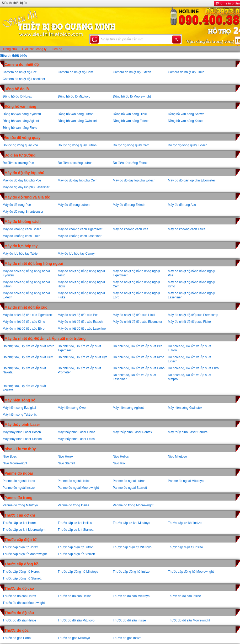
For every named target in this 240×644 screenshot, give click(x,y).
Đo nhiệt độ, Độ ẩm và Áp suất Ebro (193, 368)
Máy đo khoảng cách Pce (130, 229)
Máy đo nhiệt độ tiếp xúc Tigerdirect (28, 315)
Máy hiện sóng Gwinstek (185, 408)
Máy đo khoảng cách (23, 222)
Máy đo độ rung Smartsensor (23, 212)
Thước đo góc (17, 630)
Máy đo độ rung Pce (17, 205)
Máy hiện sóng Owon (73, 408)
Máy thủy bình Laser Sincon (22, 439)
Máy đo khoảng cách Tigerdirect (80, 229)
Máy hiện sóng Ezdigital (19, 408)
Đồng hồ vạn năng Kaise (185, 121)
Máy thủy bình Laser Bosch (22, 432)
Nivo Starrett (66, 463)
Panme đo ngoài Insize (19, 488)
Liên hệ (57, 49)
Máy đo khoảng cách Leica (187, 229)
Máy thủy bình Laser (22, 425)
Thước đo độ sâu (19, 613)
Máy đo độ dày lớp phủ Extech (134, 180)
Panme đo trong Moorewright (133, 505)
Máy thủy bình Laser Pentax (132, 432)
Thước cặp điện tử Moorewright (25, 554)
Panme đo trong (18, 498)
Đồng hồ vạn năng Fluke (20, 128)
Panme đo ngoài (19, 473)
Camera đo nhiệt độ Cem (75, 72)
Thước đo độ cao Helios (74, 596)
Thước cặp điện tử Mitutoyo (132, 547)
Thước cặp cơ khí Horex (20, 523)
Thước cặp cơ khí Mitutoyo (131, 523)
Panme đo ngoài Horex (19, 481)
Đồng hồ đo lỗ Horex (17, 96)
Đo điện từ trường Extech (130, 163)
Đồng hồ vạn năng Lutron (76, 114)
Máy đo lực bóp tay (21, 246)
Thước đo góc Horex (17, 638)
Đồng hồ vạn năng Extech (131, 121)
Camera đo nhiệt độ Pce (20, 72)
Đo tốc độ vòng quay (22, 138)
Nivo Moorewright (15, 463)
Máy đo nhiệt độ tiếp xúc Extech (80, 322)
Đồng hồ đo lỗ (17, 89)
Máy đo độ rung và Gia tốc (27, 197)
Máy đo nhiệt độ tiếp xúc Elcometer (137, 322)
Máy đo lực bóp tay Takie (20, 254)
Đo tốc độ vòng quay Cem (131, 145)
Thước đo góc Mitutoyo (74, 638)
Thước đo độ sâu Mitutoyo (76, 620)
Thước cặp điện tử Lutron (76, 547)
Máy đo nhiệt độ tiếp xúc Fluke (189, 322)
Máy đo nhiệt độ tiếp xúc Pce (78, 315)
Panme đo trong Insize (73, 505)
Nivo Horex (65, 457)
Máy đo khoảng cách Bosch (22, 229)
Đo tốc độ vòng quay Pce (20, 145)
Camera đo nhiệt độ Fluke (186, 72)
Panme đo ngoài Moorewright (78, 488)
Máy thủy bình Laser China (77, 432)
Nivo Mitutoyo (177, 457)
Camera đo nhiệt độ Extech (132, 72)
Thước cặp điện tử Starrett (76, 554)
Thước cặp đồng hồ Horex (21, 572)
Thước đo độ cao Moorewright (24, 603)
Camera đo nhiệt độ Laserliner (24, 79)
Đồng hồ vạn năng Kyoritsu (22, 114)
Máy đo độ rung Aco (182, 205)
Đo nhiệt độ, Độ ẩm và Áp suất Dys (82, 357)
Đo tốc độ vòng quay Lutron (77, 145)
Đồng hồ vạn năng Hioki (130, 114)
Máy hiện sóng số (20, 400)
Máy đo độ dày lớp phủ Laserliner (26, 187)
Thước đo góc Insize (127, 638)
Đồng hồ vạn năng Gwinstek (78, 121)
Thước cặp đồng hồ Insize (131, 572)
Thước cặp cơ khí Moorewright (24, 530)
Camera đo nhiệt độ (22, 65)
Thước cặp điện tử (20, 540)
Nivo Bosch (11, 457)
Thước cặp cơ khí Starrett (76, 530)
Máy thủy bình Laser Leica (76, 439)
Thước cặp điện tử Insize (185, 547)
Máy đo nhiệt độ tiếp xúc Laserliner (82, 329)
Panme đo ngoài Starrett (130, 488)
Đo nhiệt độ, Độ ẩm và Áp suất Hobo (139, 368)
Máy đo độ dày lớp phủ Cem (78, 180)
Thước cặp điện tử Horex (20, 547)
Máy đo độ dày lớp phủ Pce (22, 180)
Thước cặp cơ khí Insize (185, 523)
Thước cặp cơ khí (20, 515)
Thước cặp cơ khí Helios (75, 523)
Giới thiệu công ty (34, 49)
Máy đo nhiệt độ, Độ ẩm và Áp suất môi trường (45, 339)
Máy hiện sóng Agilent (128, 408)
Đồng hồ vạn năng (20, 106)
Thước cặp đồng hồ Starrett (22, 578)
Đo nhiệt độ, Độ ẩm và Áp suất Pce (138, 346)
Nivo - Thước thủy (20, 449)
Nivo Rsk (119, 463)
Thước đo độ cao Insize (184, 596)
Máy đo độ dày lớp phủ (24, 173)
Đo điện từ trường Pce (18, 163)
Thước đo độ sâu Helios (19, 620)
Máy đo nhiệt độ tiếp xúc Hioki (134, 315)
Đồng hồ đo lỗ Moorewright (132, 96)
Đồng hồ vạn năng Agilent (21, 121)
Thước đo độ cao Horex (19, 596)
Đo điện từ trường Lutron (75, 163)
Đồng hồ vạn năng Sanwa (186, 114)
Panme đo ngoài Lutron (129, 481)
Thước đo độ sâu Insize (129, 620)
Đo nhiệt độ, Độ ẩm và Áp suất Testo (28, 346)
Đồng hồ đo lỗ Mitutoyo (74, 96)
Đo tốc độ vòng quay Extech (188, 145)
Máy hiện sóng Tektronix (20, 415)
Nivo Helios (121, 457)
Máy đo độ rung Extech (129, 205)
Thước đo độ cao (19, 588)
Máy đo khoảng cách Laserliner (80, 236)
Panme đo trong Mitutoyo (20, 505)
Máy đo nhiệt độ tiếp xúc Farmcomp (193, 315)
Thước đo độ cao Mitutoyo (131, 596)
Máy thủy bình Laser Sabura (188, 432)
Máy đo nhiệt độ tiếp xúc (26, 307)
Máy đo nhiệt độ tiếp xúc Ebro (24, 329)
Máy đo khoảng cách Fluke (22, 236)
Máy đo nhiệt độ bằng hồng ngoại (34, 264)
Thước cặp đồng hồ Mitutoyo (78, 572)
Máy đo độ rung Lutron (74, 205)
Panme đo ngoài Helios (74, 481)
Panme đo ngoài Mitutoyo (186, 481)
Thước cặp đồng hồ (21, 564)
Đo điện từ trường (20, 155)
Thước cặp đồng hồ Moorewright (191, 572)
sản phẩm (227, 3)
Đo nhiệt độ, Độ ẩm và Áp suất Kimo (138, 357)
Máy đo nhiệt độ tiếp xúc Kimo (24, 322)
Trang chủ (10, 49)
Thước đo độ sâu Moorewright (189, 620)
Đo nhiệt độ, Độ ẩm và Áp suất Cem (28, 357)
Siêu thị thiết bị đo (14, 3)
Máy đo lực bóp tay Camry (76, 254)
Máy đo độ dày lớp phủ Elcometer (191, 180)
